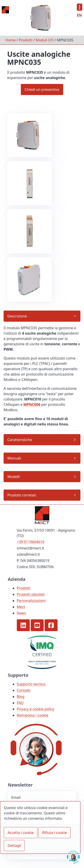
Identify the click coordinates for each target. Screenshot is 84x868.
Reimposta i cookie (33, 715)
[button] (23, 625)
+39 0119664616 (31, 542)
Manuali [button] (14, 458)
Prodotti (26, 40)
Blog (21, 697)
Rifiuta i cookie (55, 833)
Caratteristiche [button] (20, 440)
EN (79, 15)
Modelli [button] (14, 477)
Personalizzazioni (31, 601)
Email (16, 797)
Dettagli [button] (14, 846)
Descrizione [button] (17, 316)
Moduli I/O (45, 40)
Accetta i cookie (21, 833)
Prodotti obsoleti (31, 594)
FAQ (20, 703)
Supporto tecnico (31, 684)
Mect (21, 607)
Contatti (24, 690)
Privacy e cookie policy (36, 709)
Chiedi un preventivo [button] (42, 89)
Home (11, 40)
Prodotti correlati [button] (22, 495)
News (21, 613)
